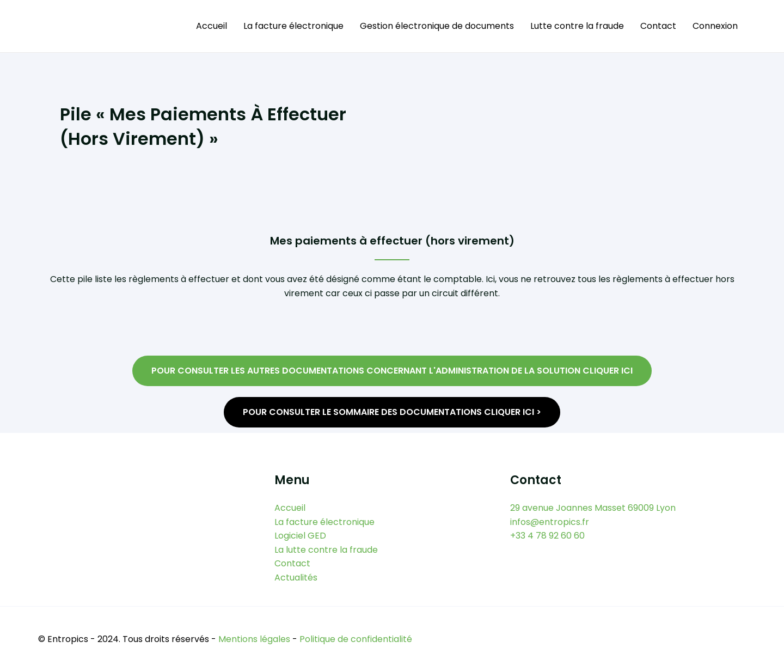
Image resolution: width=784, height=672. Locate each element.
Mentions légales (254, 640)
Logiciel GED (300, 536)
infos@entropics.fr (550, 521)
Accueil (212, 26)
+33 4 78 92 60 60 (547, 536)
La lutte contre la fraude (326, 550)
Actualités (296, 578)
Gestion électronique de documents (437, 26)
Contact (658, 26)
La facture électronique (293, 26)
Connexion (715, 26)
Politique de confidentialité (356, 640)
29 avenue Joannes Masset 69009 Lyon (593, 508)
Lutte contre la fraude (577, 26)
